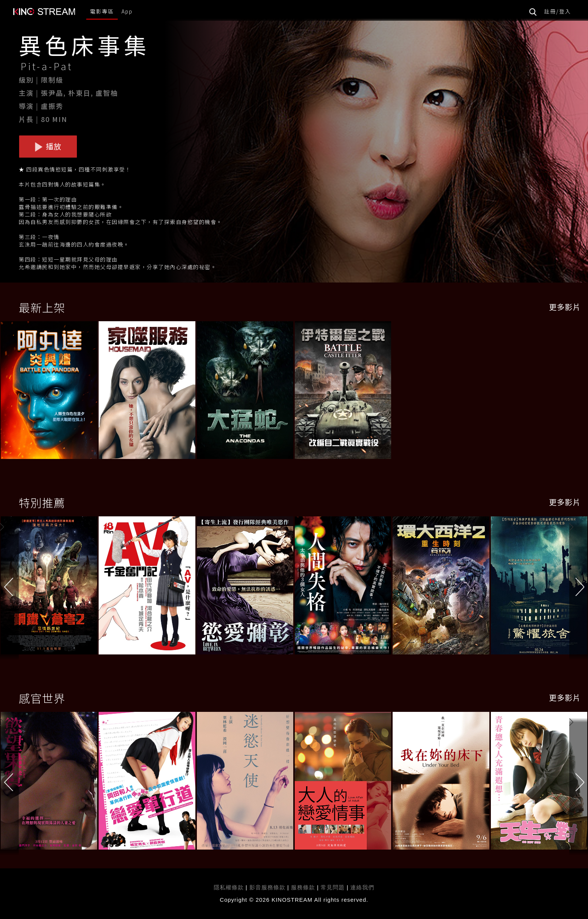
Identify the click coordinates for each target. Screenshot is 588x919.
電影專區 (102, 11)
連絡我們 (362, 887)
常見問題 (333, 887)
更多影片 (565, 307)
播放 (48, 146)
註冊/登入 (558, 11)
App (127, 11)
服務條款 (304, 887)
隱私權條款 (229, 887)
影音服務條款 (267, 887)
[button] (579, 587)
